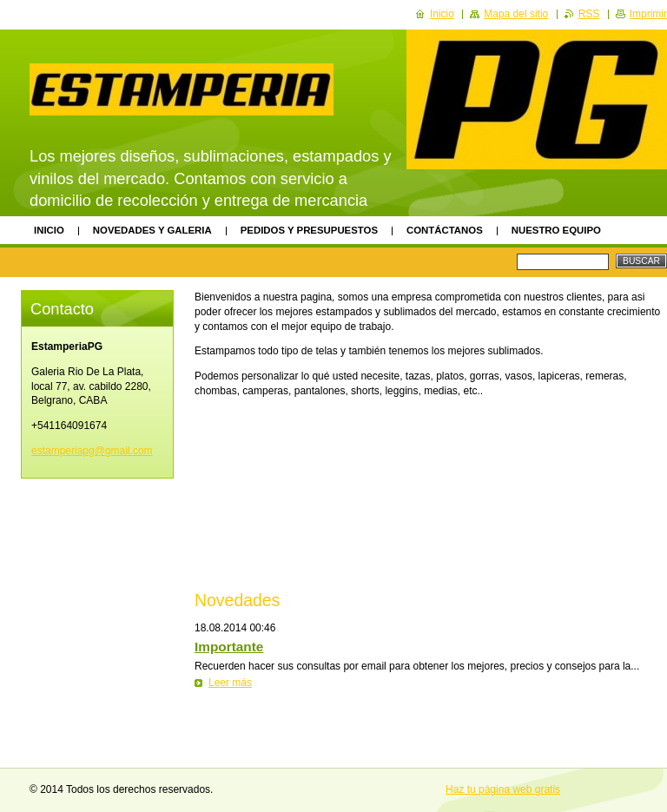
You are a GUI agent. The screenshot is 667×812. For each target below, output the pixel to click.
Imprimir (648, 14)
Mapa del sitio (516, 14)
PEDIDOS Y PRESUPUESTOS (309, 230)
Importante (229, 647)
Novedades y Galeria (152, 230)
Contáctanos (445, 230)
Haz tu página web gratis (503, 789)
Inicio (49, 230)
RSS (589, 14)
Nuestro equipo (556, 230)
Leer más (230, 683)
